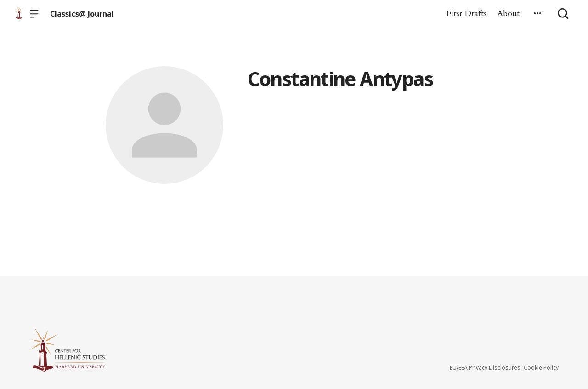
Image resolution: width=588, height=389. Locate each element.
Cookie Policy (541, 368)
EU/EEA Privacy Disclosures (485, 368)
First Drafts (466, 14)
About (508, 14)
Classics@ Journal (82, 14)
